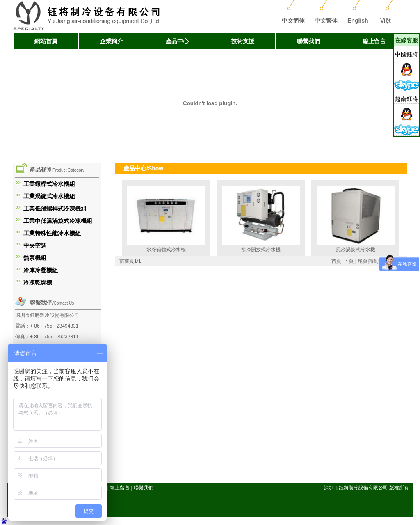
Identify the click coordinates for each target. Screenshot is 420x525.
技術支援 (243, 41)
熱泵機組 (35, 258)
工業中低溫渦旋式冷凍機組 (58, 221)
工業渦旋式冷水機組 (49, 196)
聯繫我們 (308, 41)
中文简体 (293, 21)
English (358, 21)
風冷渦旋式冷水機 (356, 250)
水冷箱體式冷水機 (166, 250)
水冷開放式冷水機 (261, 250)
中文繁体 (326, 21)
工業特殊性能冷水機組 (52, 233)
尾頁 (363, 261)
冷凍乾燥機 (38, 282)
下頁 (349, 261)
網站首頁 (46, 41)
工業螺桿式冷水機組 (49, 184)
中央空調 (35, 245)
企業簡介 (112, 41)
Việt (386, 21)
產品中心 (177, 41)
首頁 (336, 261)
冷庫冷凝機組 (41, 270)
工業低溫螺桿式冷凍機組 (55, 209)
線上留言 (374, 41)
